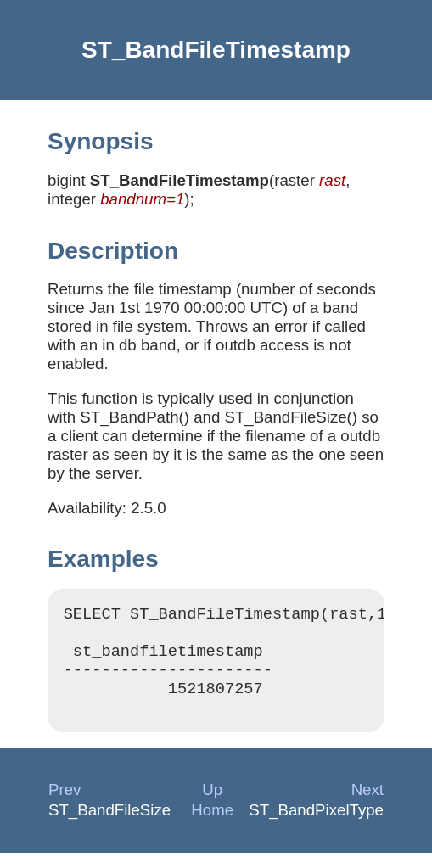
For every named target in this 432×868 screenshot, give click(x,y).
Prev (65, 805)
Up (212, 805)
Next (367, 805)
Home (212, 825)
